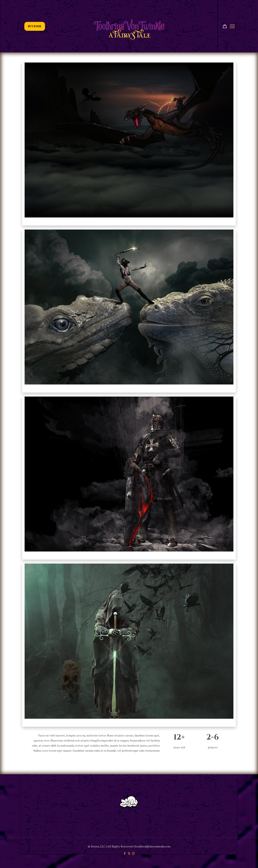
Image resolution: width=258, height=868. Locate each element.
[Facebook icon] (125, 853)
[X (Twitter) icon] (129, 853)
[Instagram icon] (133, 853)
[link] (129, 140)
